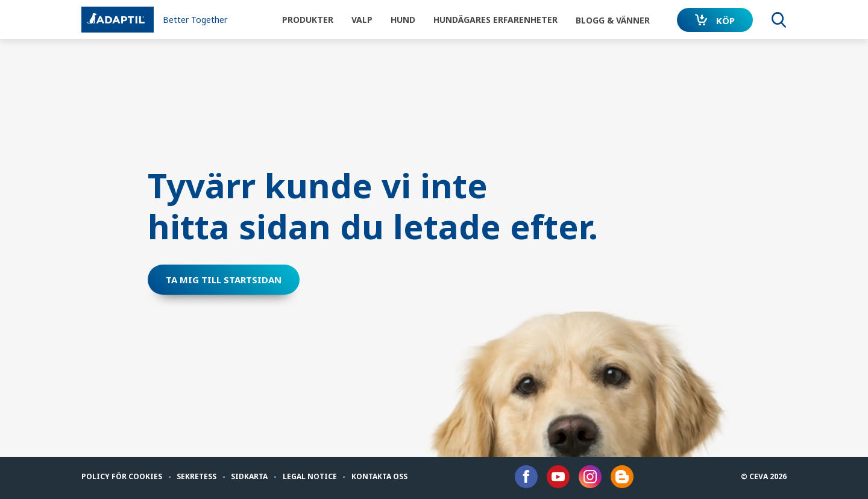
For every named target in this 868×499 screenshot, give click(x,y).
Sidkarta (249, 476)
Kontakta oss (379, 476)
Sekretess (197, 476)
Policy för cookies (122, 476)
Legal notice (310, 476)
